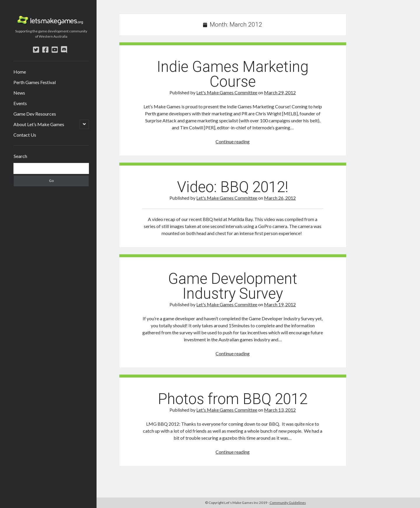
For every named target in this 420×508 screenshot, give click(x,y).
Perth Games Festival (35, 82)
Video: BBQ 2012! (233, 187)
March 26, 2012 (280, 198)
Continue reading (233, 141)
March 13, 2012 (280, 410)
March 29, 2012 (280, 92)
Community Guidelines (288, 503)
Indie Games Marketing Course (233, 74)
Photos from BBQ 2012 (233, 399)
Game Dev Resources (35, 114)
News (19, 93)
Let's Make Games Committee (227, 92)
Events (20, 103)
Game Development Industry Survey (233, 286)
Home (20, 72)
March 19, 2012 (280, 304)
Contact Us (25, 135)
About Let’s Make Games (39, 124)
